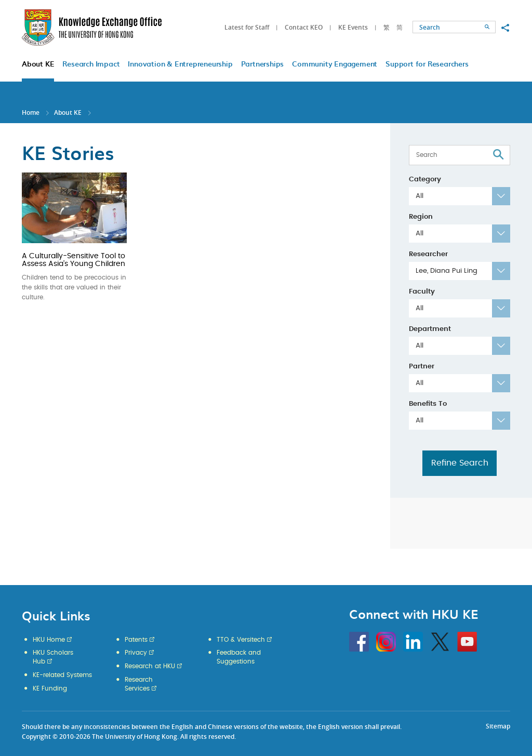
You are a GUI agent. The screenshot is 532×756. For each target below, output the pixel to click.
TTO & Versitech (241, 640)
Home (31, 112)
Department (430, 329)
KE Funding (50, 688)
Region (421, 217)
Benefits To (428, 404)
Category (425, 180)
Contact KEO (304, 27)
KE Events (353, 27)
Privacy (136, 653)
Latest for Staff (247, 27)
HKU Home (49, 640)
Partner (422, 367)
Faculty (422, 292)
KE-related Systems (62, 675)
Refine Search (460, 463)
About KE (69, 112)
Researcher (428, 254)
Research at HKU (150, 666)
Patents (136, 640)
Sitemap (498, 726)
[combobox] (460, 196)
